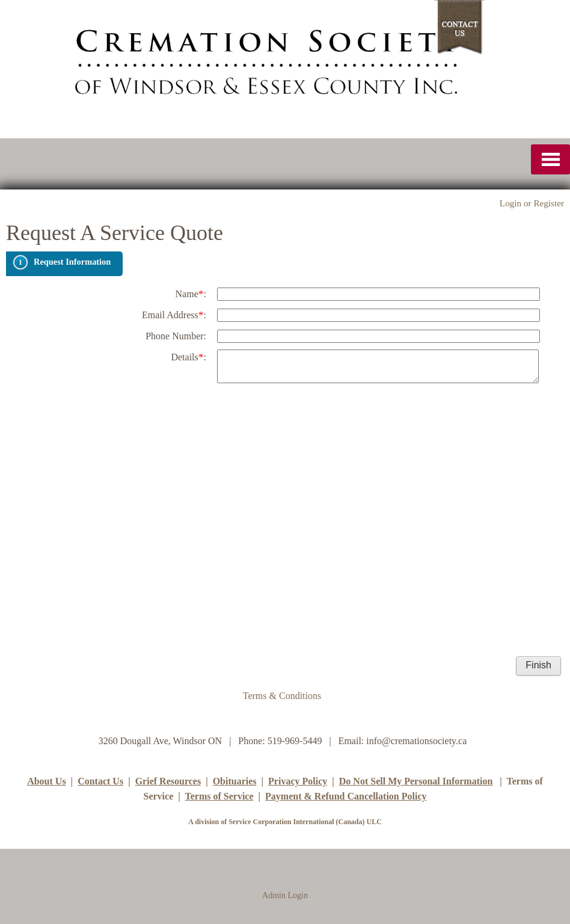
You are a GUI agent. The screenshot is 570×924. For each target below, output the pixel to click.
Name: (191, 294)
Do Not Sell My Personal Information (416, 781)
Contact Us (100, 781)
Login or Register (532, 203)
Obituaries (235, 781)
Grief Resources (168, 781)
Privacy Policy (298, 781)
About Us (46, 781)
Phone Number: (176, 336)
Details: (188, 357)
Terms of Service (219, 796)
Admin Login (285, 895)
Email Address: (174, 315)
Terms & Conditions (282, 696)
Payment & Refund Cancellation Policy (346, 796)
